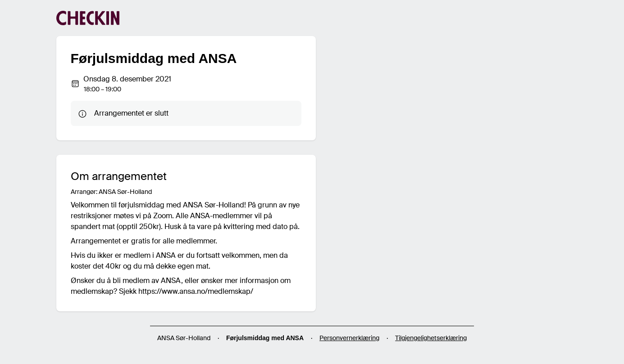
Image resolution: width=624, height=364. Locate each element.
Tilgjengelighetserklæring (431, 338)
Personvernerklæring (349, 338)
